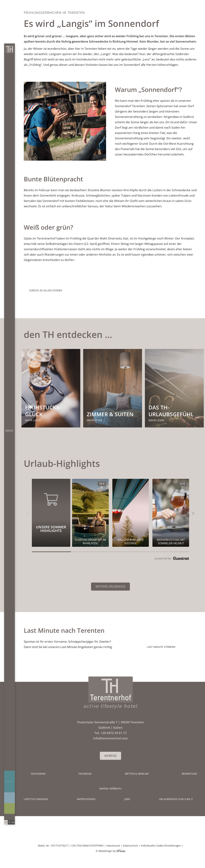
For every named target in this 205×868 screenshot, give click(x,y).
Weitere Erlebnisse (110, 586)
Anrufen (7, 816)
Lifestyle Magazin (36, 799)
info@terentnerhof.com (12, 816)
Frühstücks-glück (43, 411)
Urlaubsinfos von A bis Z (176, 799)
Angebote (9, 808)
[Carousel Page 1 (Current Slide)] (52, 552)
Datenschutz (130, 846)
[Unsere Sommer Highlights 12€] (171, 513)
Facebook (85, 774)
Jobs (127, 799)
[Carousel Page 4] (169, 552)
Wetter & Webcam (137, 774)
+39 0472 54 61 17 (114, 733)
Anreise (111, 756)
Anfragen (10, 776)
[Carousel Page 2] (91, 552)
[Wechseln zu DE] (6, 822)
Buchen (10, 787)
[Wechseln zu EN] (13, 822)
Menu (9, 431)
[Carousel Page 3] (130, 552)
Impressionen (9, 798)
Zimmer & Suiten (110, 414)
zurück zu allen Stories (46, 290)
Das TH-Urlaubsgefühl (171, 411)
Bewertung (189, 774)
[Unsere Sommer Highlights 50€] (90, 513)
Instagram (38, 774)
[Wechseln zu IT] (9, 822)
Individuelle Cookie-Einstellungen (161, 846)
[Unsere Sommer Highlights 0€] (131, 513)
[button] (28, 513)
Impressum (113, 846)
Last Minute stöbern (161, 647)
